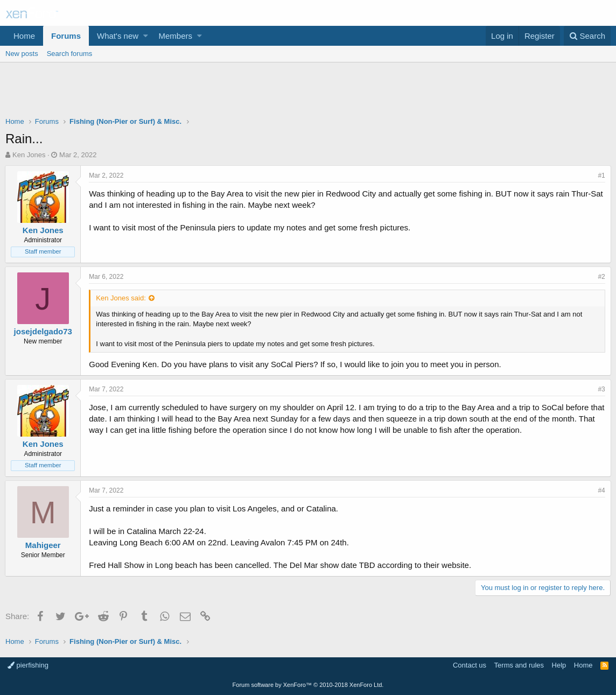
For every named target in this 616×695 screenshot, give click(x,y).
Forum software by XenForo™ (308, 685)
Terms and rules (519, 665)
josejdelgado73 (43, 331)
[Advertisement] (308, 92)
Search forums (70, 54)
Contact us (470, 665)
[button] (146, 36)
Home (24, 36)
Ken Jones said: (121, 298)
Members (176, 36)
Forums (66, 36)
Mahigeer (44, 545)
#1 (601, 175)
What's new (118, 36)
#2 (601, 277)
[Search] (587, 36)
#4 (601, 490)
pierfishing (28, 665)
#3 (601, 389)
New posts (22, 54)
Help (559, 665)
